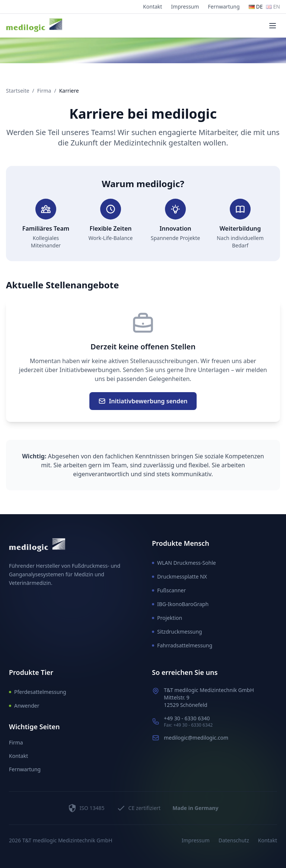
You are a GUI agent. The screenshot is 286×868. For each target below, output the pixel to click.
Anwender (24, 706)
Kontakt (152, 7)
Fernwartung (224, 7)
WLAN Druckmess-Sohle (184, 563)
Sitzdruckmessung (177, 632)
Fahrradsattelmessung (182, 645)
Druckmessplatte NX (179, 576)
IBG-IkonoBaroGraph (180, 604)
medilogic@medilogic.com (196, 738)
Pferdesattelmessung (38, 692)
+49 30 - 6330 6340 (187, 718)
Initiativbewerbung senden (143, 401)
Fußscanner (169, 590)
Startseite (18, 91)
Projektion (167, 618)
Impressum (185, 7)
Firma (44, 91)
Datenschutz (234, 840)
